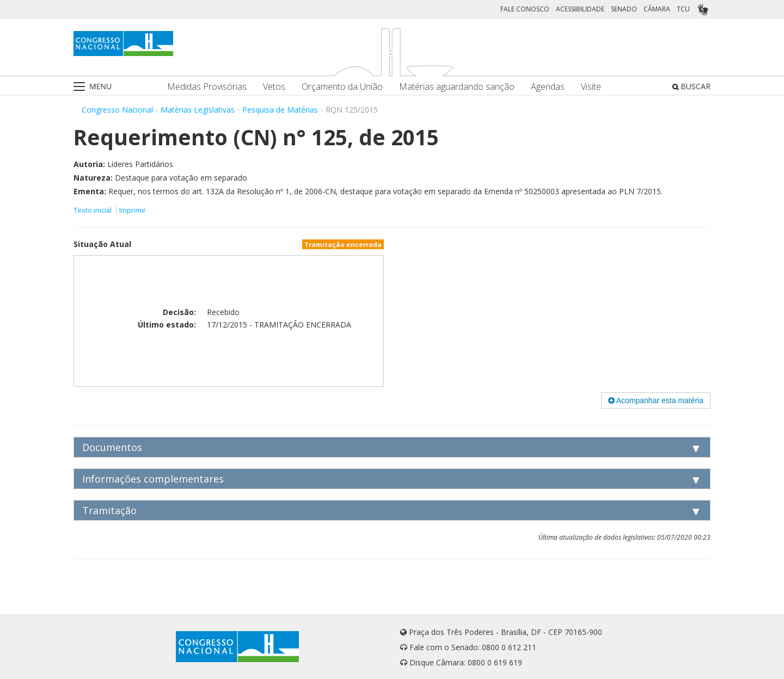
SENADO (624, 9)
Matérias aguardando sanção (457, 87)
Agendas (548, 87)
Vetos (274, 87)
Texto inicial (93, 210)
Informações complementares (153, 479)
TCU (683, 9)
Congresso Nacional (117, 110)
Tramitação (109, 510)
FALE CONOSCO (525, 9)
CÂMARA (657, 9)
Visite (591, 87)
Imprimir (133, 210)
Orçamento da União (342, 87)
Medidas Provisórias (207, 87)
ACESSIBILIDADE (580, 9)
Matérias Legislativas (198, 110)
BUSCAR (691, 86)
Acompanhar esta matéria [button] (656, 400)
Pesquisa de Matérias (280, 110)
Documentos (112, 447)
